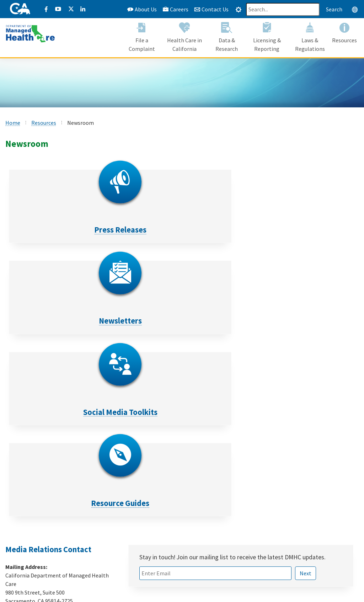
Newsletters (138, 230)
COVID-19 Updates (157, 509)
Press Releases (50, 230)
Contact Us (211, 9)
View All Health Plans (43, 526)
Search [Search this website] (334, 9)
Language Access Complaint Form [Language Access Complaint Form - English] (58, 543)
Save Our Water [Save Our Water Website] (153, 534)
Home (13, 123)
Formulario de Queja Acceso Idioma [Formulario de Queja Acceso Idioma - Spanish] (60, 552)
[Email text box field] (215, 391)
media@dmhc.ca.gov (48, 444)
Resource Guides (49, 321)
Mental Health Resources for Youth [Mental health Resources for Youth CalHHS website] (177, 517)
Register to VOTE (156, 526)
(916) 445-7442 (41, 431)
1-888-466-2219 (287, 562)
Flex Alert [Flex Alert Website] (146, 543)
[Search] (283, 9)
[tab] (239, 9)
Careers (175, 9)
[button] (142, 38)
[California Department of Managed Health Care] (30, 33)
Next (306, 391)
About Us (142, 9)
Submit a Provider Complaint (52, 534)
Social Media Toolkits (226, 230)
